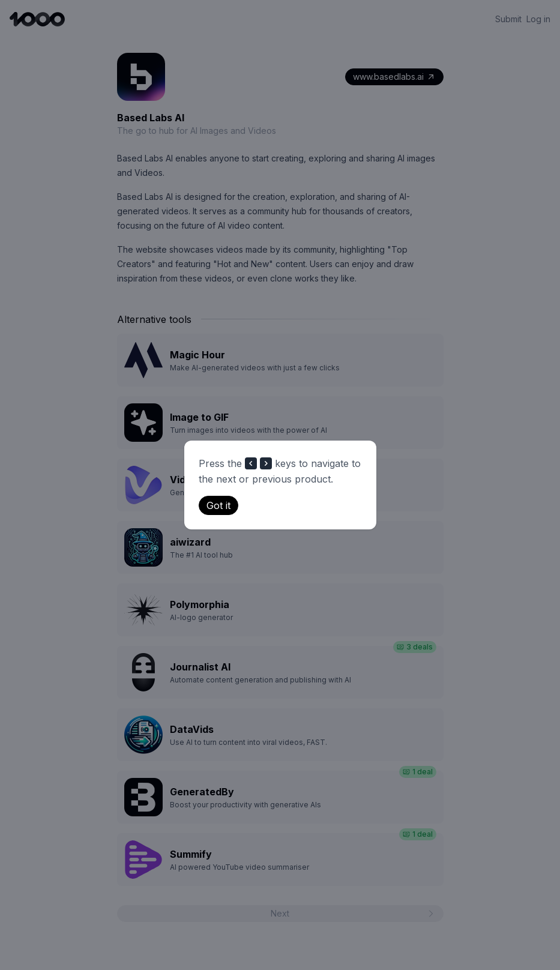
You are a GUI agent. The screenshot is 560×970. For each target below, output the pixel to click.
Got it (218, 505)
